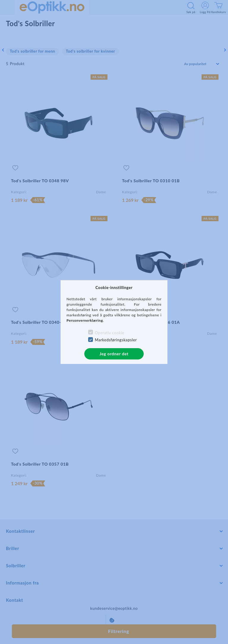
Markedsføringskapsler (116, 340)
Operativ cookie (109, 333)
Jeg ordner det (114, 354)
